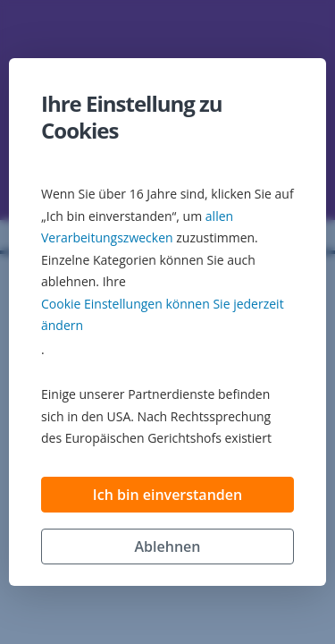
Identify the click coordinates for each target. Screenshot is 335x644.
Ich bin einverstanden (167, 495)
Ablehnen (168, 547)
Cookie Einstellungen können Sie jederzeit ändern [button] (163, 315)
